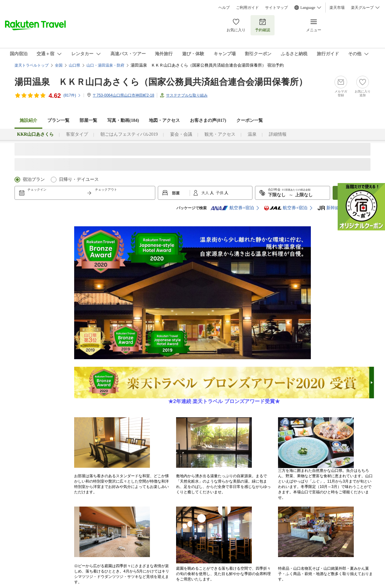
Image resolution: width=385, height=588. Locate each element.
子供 (220, 193)
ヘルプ (224, 8)
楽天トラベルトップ (32, 65)
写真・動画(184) (123, 120)
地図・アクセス (164, 120)
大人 (206, 193)
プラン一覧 (58, 120)
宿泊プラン (34, 179)
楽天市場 (337, 8)
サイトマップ (276, 8)
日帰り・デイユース (79, 179)
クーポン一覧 (250, 120)
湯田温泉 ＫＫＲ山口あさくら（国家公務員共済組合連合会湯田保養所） (161, 82)
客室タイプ (77, 134)
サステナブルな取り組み (187, 95)
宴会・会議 (181, 134)
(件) (72, 95)
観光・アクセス (220, 134)
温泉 (252, 134)
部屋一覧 (88, 120)
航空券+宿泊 (232, 208)
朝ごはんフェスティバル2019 (129, 134)
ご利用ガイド (247, 8)
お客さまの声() (208, 120)
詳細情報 (278, 134)
